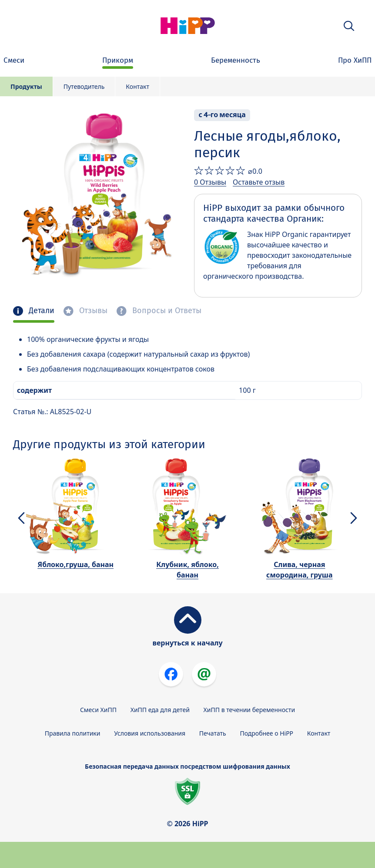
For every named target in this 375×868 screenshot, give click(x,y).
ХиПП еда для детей (160, 710)
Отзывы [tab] (92, 311)
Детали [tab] (40, 311)
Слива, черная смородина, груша (300, 570)
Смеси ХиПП (98, 710)
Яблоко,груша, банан (75, 564)
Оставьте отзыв (259, 182)
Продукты (26, 86)
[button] (349, 26)
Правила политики (73, 733)
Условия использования (150, 733)
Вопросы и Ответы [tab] (166, 311)
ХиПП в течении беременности (249, 710)
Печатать (213, 733)
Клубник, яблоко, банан (187, 570)
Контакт (137, 86)
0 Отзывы (210, 182)
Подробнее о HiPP (266, 733)
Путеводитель (84, 86)
